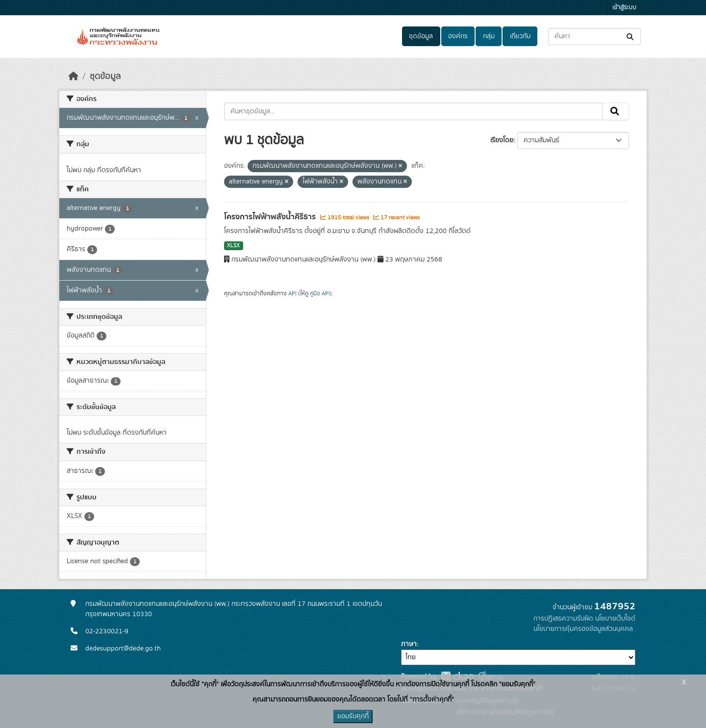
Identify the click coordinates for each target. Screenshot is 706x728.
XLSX (233, 246)
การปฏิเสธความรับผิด (563, 619)
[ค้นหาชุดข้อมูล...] (594, 37)
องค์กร (458, 36)
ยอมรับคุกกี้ (353, 716)
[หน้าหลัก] (74, 77)
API (292, 293)
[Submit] (631, 37)
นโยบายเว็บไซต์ (615, 619)
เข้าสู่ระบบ (624, 8)
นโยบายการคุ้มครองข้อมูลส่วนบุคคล (583, 629)
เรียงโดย (502, 140)
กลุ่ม (489, 36)
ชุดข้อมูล (421, 36)
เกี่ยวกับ (520, 36)
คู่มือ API (320, 293)
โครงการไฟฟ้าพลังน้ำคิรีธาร (271, 217)
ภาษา (409, 644)
